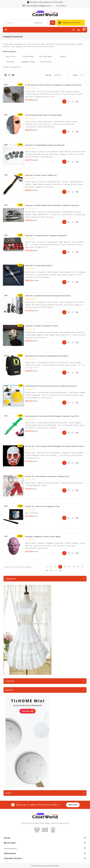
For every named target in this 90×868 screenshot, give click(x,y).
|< (47, 567)
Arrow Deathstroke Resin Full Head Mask (44, 115)
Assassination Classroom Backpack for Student (47, 356)
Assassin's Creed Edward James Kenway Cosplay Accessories (52, 205)
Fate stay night (46, 56)
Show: (75, 75)
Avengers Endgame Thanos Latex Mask (43, 537)
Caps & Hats (10, 56)
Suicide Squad (46, 62)
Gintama (10, 62)
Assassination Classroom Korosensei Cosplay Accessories (51, 386)
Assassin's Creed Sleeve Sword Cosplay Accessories (48, 296)
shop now (73, 805)
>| (60, 571)
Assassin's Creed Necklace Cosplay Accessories (46, 235)
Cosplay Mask (28, 56)
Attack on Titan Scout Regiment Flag (42, 506)
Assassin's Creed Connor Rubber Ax (41, 175)
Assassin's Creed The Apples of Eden (42, 326)
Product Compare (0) (12, 67)
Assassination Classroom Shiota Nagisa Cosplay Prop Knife (52, 416)
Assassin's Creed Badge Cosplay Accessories (45, 145)
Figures (63, 56)
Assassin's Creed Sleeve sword (39, 265)
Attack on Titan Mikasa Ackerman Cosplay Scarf (47, 476)
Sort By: (48, 75)
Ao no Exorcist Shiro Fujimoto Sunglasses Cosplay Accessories (53, 85)
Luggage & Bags (28, 62)
